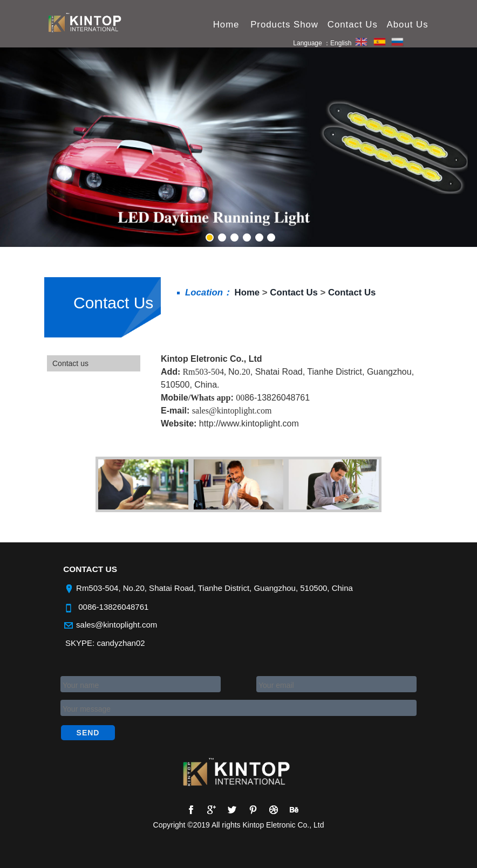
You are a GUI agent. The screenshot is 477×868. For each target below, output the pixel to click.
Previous (77, 128)
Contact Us (113, 303)
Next (400, 128)
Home (247, 292)
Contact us (70, 363)
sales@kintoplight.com (117, 625)
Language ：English (322, 44)
